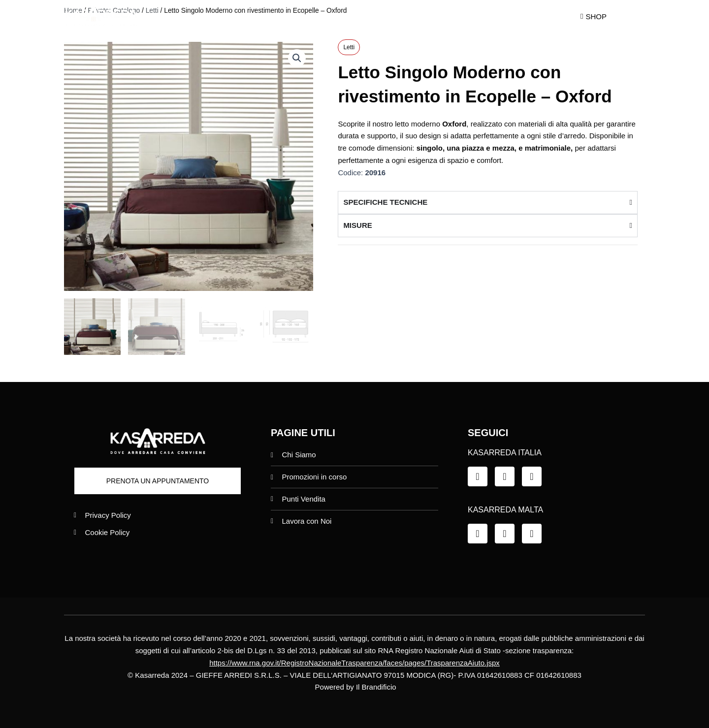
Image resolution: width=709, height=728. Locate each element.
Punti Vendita (441, 16)
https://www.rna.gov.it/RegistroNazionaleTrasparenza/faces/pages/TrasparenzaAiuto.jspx (354, 663)
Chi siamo (285, 16)
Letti (349, 47)
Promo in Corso (360, 16)
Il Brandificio (376, 687)
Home (227, 16)
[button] (297, 58)
